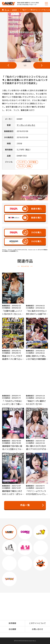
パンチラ (22, 162)
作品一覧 (32, 505)
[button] (8, 65)
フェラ (21, 166)
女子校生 (33, 162)
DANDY (14, 10)
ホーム (7, 10)
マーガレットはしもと (26, 125)
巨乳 (29, 166)
